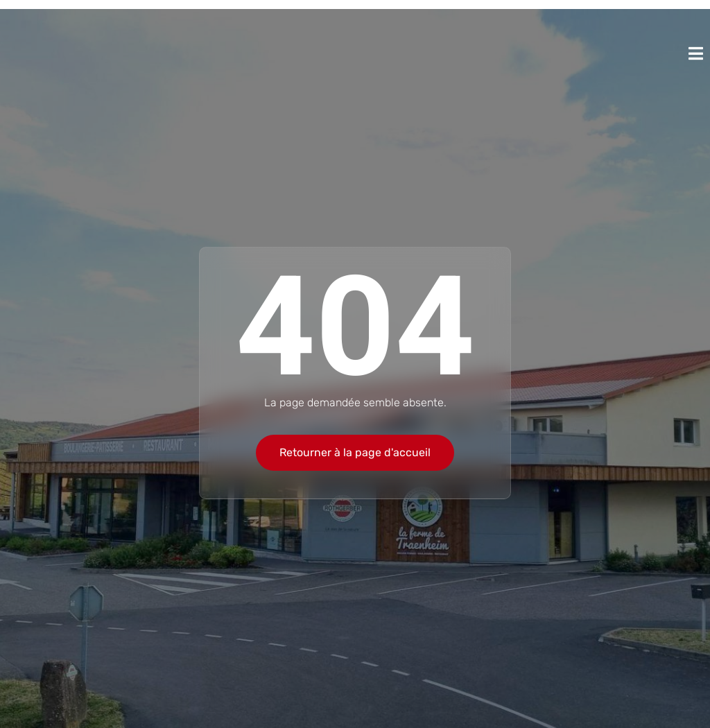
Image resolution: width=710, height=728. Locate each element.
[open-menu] (696, 53)
